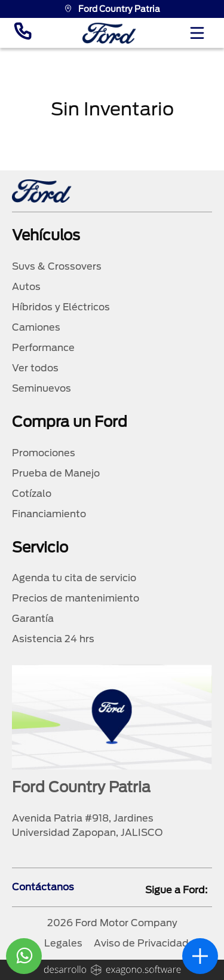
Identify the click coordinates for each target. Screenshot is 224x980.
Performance (43, 348)
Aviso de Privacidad (141, 943)
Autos (26, 287)
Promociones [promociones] (44, 453)
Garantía (33, 619)
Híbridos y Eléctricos (61, 307)
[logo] (109, 33)
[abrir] (200, 956)
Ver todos (35, 368)
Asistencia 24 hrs (53, 639)
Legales (63, 943)
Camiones (36, 327)
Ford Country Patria (112, 9)
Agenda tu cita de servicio (74, 578)
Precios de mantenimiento (76, 598)
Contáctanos (43, 887)
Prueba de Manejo (56, 473)
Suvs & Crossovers (57, 266)
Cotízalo (32, 494)
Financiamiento (49, 514)
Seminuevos (42, 388)
